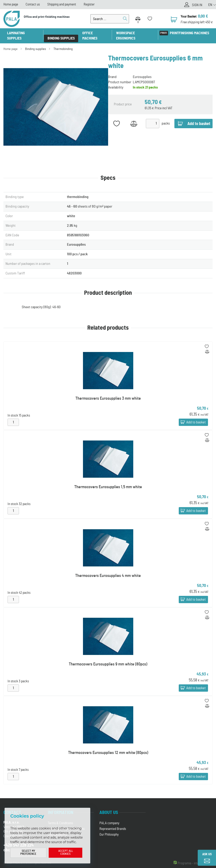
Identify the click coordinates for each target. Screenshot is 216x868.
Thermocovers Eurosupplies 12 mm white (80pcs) (108, 748)
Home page (11, 4)
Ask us (207, 854)
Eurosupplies (142, 72)
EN (210, 5)
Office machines (95, 33)
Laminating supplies (24, 33)
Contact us (33, 4)
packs (166, 118)
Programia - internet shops (195, 858)
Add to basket (196, 417)
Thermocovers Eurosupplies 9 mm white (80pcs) (108, 659)
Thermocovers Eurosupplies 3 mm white (108, 393)
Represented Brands (113, 824)
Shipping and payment (62, 4)
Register (89, 4)
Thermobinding (63, 44)
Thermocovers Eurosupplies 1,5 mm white (108, 482)
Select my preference (28, 853)
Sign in (197, 5)
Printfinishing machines (189, 33)
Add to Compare (134, 118)
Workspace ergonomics (135, 33)
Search (125, 19)
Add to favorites (117, 118)
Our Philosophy (109, 829)
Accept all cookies (66, 853)
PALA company (109, 818)
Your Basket (189, 17)
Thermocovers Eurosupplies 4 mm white (108, 571)
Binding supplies (61, 33)
